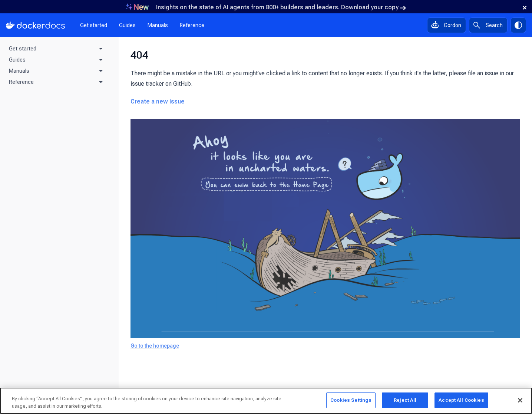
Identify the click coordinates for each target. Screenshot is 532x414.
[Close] (520, 400)
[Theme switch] (518, 25)
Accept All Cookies (461, 400)
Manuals (158, 25)
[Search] (488, 25)
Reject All (405, 400)
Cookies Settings (351, 400)
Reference (192, 25)
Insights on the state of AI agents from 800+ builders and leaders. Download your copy (281, 7)
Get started (94, 25)
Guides (127, 25)
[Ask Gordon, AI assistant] (447, 25)
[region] (266, 401)
